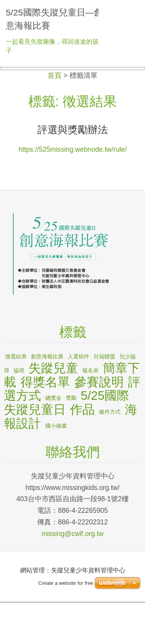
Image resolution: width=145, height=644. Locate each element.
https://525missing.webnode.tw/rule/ (73, 192)
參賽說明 (99, 424)
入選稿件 (78, 399)
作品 (82, 452)
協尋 (19, 413)
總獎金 (53, 440)
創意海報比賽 (47, 399)
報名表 (90, 413)
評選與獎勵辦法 (73, 172)
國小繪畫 (56, 468)
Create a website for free (66, 626)
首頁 (55, 118)
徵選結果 (16, 399)
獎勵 (71, 440)
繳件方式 (110, 454)
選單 (131, 10)
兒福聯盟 (104, 399)
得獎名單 (45, 424)
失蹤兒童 (53, 410)
